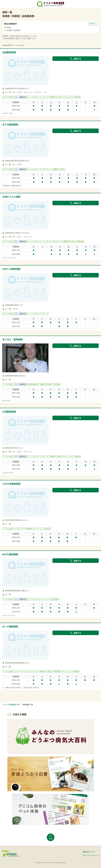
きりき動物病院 (10, 125)
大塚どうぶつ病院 (11, 197)
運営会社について (89, 852)
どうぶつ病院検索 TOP (11, 705)
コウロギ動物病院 (11, 484)
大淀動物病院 (9, 412)
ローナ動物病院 (10, 627)
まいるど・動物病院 (13, 339)
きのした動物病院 (11, 269)
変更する (93, 24)
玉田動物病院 (9, 52)
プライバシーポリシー (91, 855)
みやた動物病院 (10, 554)
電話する (76, 59)
